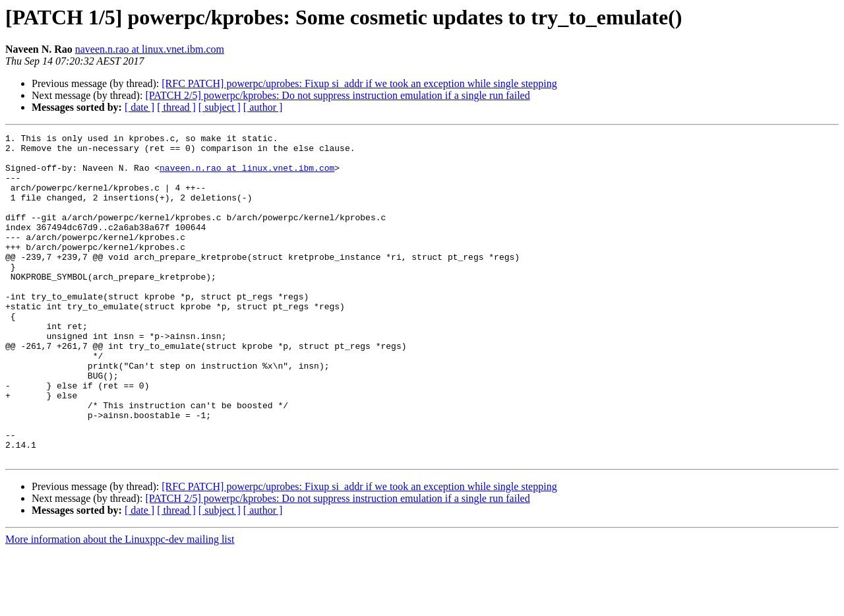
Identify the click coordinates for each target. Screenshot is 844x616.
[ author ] (263, 107)
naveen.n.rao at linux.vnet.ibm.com (150, 49)
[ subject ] (220, 107)
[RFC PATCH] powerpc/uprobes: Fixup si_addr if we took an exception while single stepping (359, 83)
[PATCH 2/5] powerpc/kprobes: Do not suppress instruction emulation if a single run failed (337, 95)
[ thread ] (176, 107)
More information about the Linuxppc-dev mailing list (120, 604)
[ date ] (139, 107)
